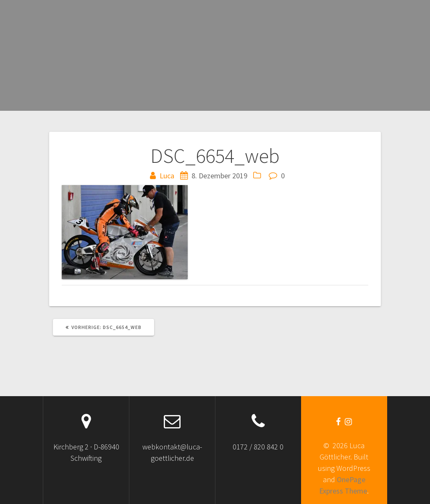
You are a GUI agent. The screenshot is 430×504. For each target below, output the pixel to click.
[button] (125, 232)
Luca (167, 176)
